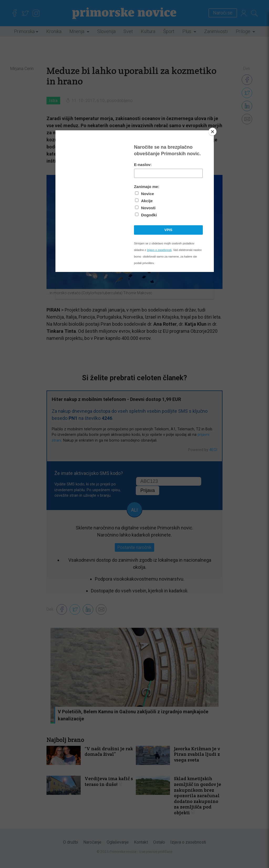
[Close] (213, 132)
